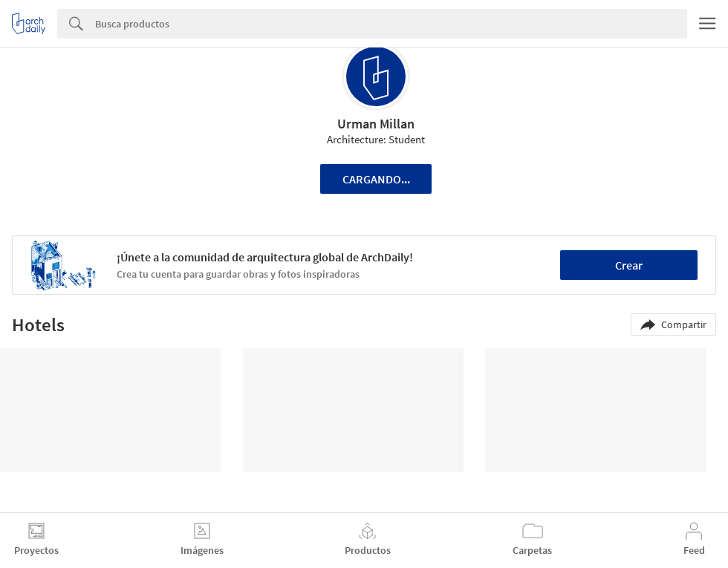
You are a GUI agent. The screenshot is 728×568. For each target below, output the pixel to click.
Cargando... (376, 179)
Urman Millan (376, 124)
